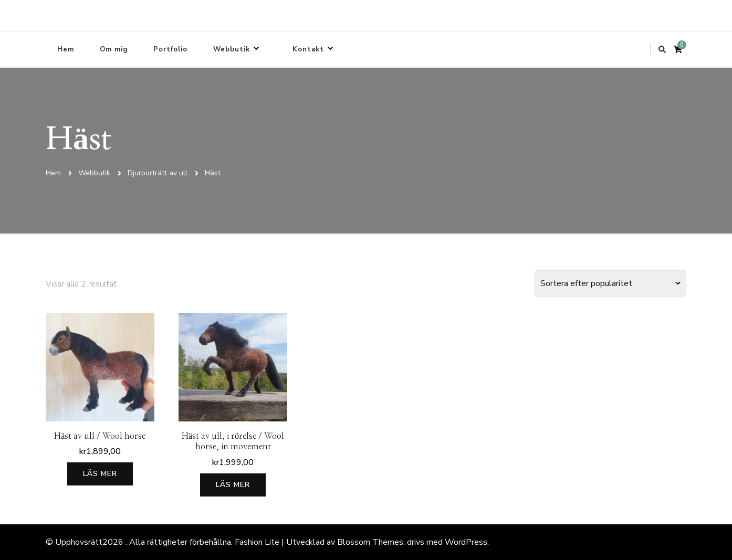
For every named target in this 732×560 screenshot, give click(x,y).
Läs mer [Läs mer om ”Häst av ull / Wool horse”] (100, 474)
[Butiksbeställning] (610, 283)
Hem (66, 49)
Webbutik (232, 49)
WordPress (466, 542)
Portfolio (170, 49)
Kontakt (308, 49)
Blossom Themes (370, 542)
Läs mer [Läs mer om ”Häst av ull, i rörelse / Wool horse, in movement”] (233, 485)
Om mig (114, 49)
